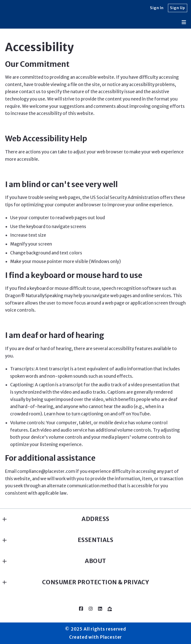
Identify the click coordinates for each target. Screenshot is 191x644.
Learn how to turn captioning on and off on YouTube (97, 414)
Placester (111, 637)
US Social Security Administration (125, 197)
